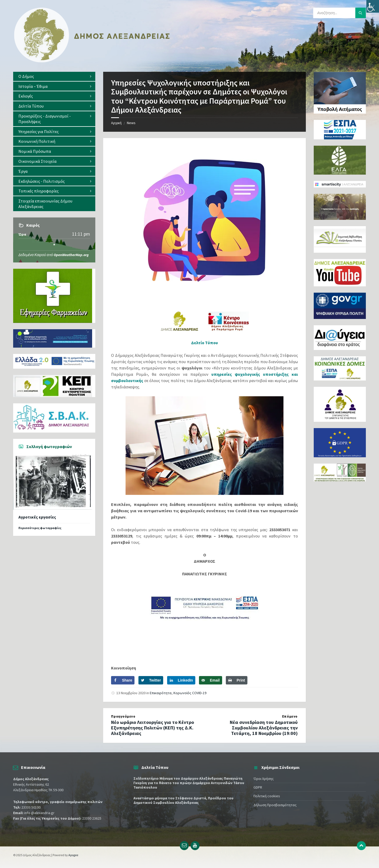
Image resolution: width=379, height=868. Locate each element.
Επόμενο (290, 716)
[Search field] (340, 13)
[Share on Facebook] (123, 680)
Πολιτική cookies (267, 796)
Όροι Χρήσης (264, 779)
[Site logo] (92, 61)
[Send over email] (210, 680)
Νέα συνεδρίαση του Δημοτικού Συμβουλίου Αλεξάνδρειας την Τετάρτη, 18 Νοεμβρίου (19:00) (264, 728)
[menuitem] (54, 76)
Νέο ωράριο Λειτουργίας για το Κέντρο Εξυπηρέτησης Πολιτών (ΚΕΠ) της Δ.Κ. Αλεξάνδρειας (153, 728)
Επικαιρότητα (161, 693)
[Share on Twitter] (151, 680)
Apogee (73, 855)
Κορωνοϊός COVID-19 (190, 693)
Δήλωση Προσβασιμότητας (275, 805)
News (131, 123)
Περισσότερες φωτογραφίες (40, 528)
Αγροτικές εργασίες (37, 517)
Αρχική (116, 123)
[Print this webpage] (237, 680)
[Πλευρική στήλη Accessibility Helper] (373, 6)
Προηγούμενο (123, 716)
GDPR (258, 787)
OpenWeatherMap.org (71, 255)
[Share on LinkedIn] (181, 680)
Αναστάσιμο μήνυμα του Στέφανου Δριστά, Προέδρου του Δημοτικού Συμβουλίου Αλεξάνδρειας (183, 800)
